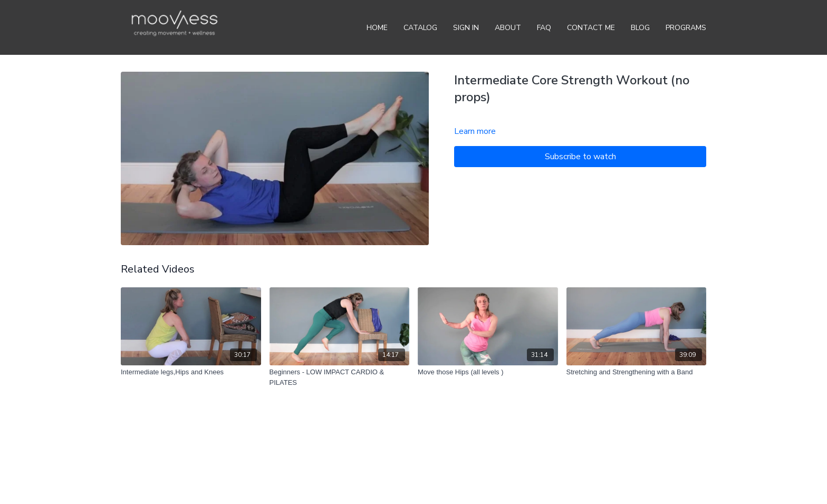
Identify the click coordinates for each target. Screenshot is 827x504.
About (508, 28)
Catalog (420, 28)
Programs (686, 28)
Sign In (466, 28)
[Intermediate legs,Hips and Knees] (191, 372)
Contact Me (591, 28)
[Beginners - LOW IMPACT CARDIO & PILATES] (340, 377)
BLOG (640, 28)
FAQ (544, 28)
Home (377, 28)
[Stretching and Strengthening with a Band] (637, 372)
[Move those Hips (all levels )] (488, 372)
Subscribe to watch (580, 157)
